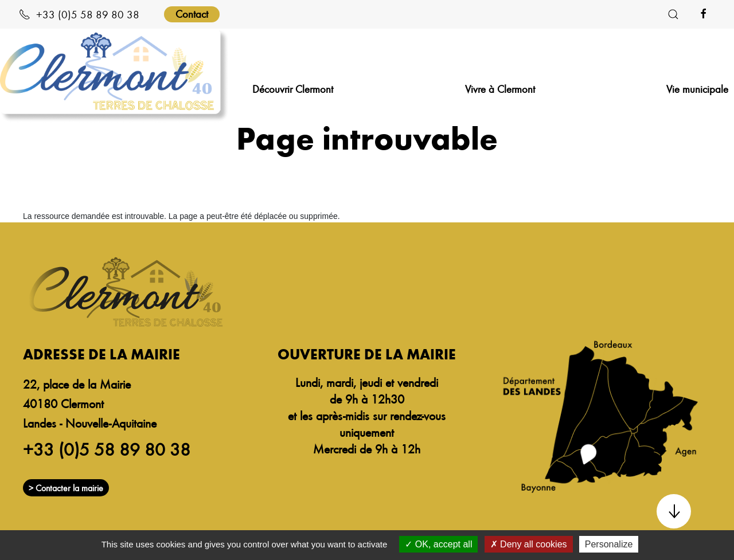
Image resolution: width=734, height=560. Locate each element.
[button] (673, 14)
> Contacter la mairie (66, 488)
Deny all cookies (529, 544)
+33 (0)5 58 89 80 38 (79, 14)
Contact (192, 13)
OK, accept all (438, 544)
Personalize (609, 544)
